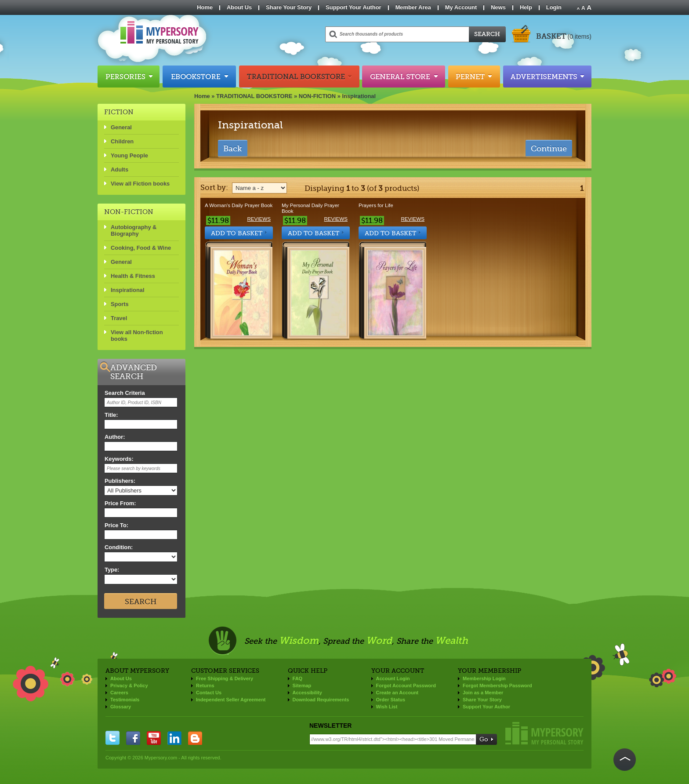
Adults (120, 170)
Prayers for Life (376, 205)
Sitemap (302, 686)
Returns (205, 686)
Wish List (387, 707)
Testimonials (125, 700)
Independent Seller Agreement (231, 700)
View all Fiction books (140, 184)
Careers (119, 693)
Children (122, 141)
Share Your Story (289, 7)
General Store (404, 77)
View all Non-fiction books (137, 335)
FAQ (298, 678)
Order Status (391, 700)
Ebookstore (199, 77)
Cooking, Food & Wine (141, 248)
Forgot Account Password (406, 686)
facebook (133, 738)
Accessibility (307, 693)
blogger (195, 738)
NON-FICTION (317, 96)
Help (526, 7)
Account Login (393, 678)
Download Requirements (321, 700)
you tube (154, 738)
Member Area (413, 7)
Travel (119, 318)
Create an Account (397, 693)
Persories (129, 77)
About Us (239, 7)
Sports (120, 304)
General (121, 127)
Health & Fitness (133, 276)
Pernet (474, 77)
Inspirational (359, 96)
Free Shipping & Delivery (225, 678)
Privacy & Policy (129, 686)
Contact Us (209, 693)
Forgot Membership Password (497, 686)
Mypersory (544, 733)
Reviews (259, 219)
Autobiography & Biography (134, 230)
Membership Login (484, 678)
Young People (129, 155)
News (498, 7)
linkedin (174, 738)
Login (554, 7)
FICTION (119, 112)
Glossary (121, 707)
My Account (461, 7)
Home (205, 7)
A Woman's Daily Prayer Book (239, 205)
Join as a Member (483, 693)
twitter (112, 738)
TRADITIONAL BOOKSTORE (254, 96)
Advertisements (547, 77)
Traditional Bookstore (299, 77)
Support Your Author (353, 7)
